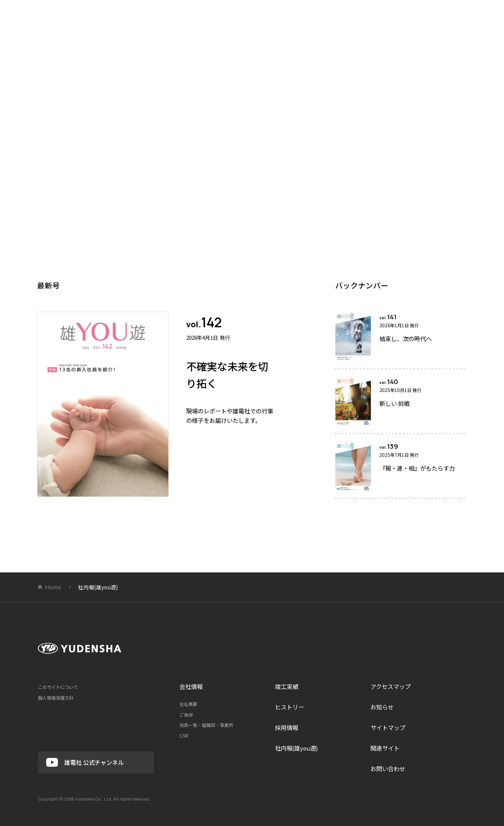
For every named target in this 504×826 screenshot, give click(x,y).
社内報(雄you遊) (296, 748)
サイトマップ (388, 728)
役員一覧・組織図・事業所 (206, 725)
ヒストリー (289, 707)
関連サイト (385, 748)
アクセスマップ (391, 686)
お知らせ (382, 707)
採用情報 (287, 728)
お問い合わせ (388, 769)
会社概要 (188, 704)
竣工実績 (287, 686)
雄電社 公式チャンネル (85, 762)
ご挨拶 (186, 715)
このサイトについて (58, 687)
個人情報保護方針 (56, 698)
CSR (184, 736)
